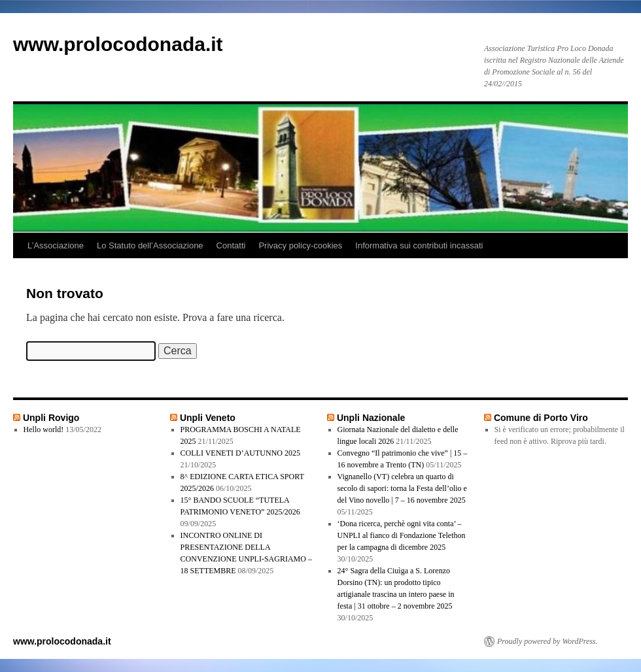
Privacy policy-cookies (300, 245)
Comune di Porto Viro (541, 418)
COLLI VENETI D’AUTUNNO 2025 (240, 453)
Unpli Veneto (208, 418)
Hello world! (44, 429)
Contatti (231, 245)
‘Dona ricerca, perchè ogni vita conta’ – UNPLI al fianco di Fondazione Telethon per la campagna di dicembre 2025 (402, 535)
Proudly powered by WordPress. (547, 641)
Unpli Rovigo (51, 418)
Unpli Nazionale (371, 418)
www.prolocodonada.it (118, 44)
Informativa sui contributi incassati (419, 245)
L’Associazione (56, 245)
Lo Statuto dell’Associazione (150, 245)
